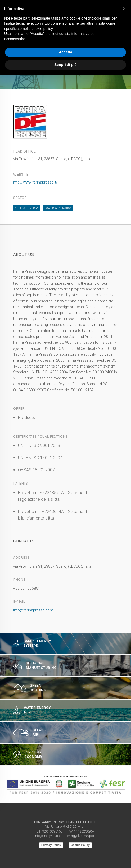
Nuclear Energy (27, 208)
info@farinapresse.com (33, 610)
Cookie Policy (80, 845)
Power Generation (58, 208)
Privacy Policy (51, 845)
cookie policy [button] (42, 29)
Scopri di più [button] (65, 65)
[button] (124, 8)
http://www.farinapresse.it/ (35, 182)
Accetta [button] (65, 52)
